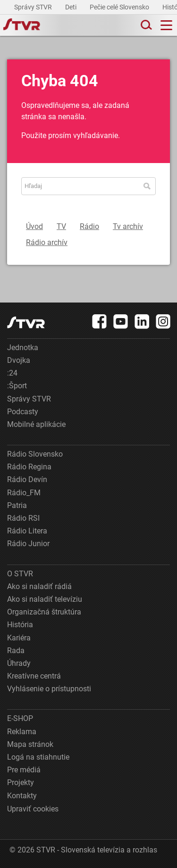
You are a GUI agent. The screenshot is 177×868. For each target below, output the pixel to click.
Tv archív (128, 226)
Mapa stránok (30, 744)
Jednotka (23, 348)
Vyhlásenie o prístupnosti (49, 689)
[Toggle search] (145, 25)
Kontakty (22, 796)
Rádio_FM (24, 493)
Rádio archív (47, 242)
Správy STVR (34, 7)
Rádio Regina (29, 467)
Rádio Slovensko (35, 454)
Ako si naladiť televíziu (45, 599)
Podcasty (23, 412)
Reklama (22, 732)
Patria (17, 505)
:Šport (17, 386)
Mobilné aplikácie (36, 424)
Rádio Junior (28, 544)
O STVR (20, 574)
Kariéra (19, 638)
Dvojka (19, 360)
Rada (16, 651)
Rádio (89, 226)
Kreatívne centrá (34, 676)
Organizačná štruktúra (44, 612)
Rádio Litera (27, 531)
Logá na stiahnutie (38, 757)
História (20, 625)
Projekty (21, 782)
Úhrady (19, 663)
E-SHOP (20, 718)
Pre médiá (24, 770)
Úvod (34, 226)
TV (61, 226)
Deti (72, 7)
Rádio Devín (27, 479)
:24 (12, 373)
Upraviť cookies (33, 809)
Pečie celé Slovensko (120, 7)
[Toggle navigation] (166, 25)
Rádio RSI (23, 518)
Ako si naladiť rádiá (39, 586)
